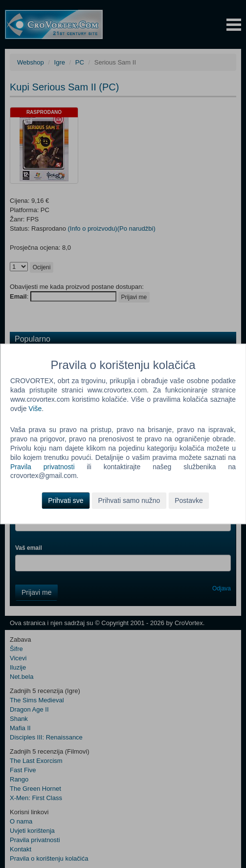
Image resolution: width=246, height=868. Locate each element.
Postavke (189, 501)
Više (35, 409)
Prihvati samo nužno (129, 501)
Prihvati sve (66, 501)
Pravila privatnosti (43, 467)
